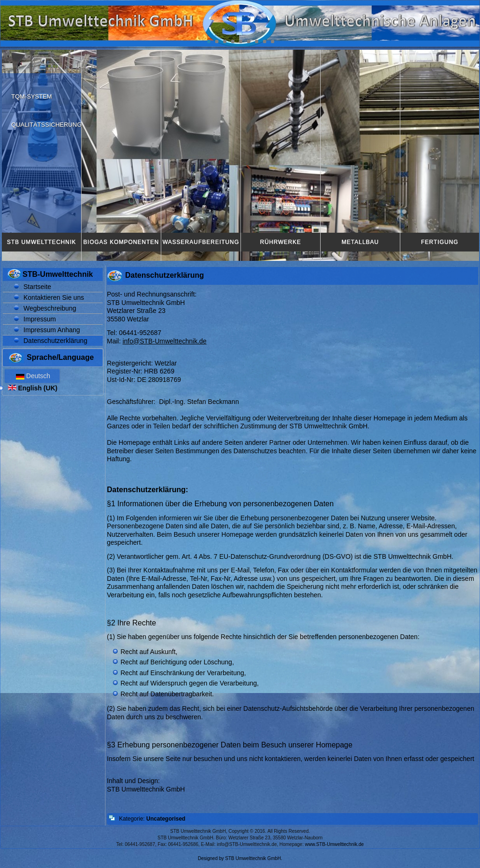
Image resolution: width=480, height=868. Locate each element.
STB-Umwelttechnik (58, 274)
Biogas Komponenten (121, 242)
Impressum (40, 319)
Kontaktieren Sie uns (54, 297)
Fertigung (439, 242)
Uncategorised (166, 819)
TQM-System (32, 96)
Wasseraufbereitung (201, 242)
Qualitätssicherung (46, 125)
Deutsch (32, 376)
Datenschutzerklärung (55, 341)
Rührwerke (281, 242)
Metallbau (360, 242)
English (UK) (33, 388)
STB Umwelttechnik (41, 242)
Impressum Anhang (52, 330)
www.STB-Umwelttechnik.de (335, 844)
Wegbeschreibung (50, 308)
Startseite (37, 287)
